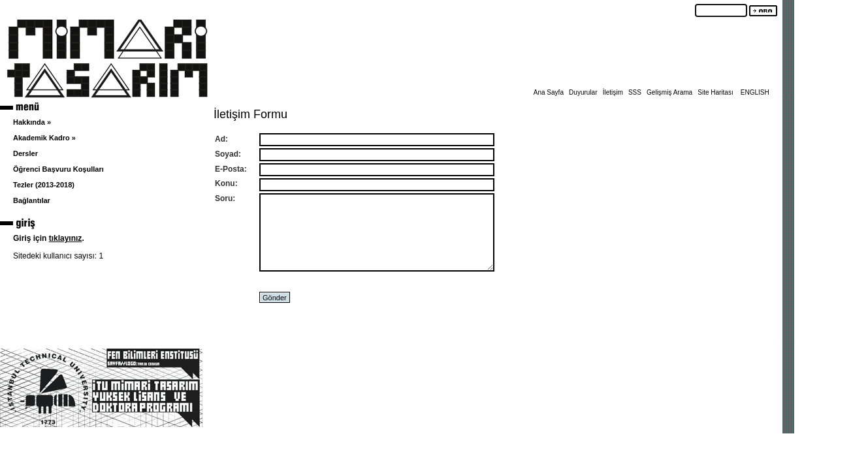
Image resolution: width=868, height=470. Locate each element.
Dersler (25, 153)
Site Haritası (715, 92)
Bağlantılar (32, 200)
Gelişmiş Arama (669, 92)
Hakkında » (32, 122)
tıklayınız (66, 238)
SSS (635, 92)
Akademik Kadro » (44, 138)
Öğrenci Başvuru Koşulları (58, 169)
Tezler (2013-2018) (44, 185)
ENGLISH (755, 92)
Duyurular (583, 92)
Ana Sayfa (549, 92)
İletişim (613, 92)
